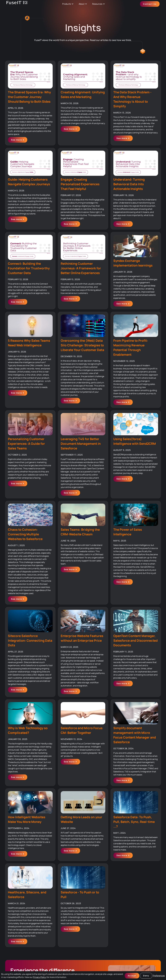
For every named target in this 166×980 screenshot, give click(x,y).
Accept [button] (132, 976)
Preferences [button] (159, 976)
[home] (17, 4)
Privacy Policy (40, 977)
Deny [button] (146, 976)
